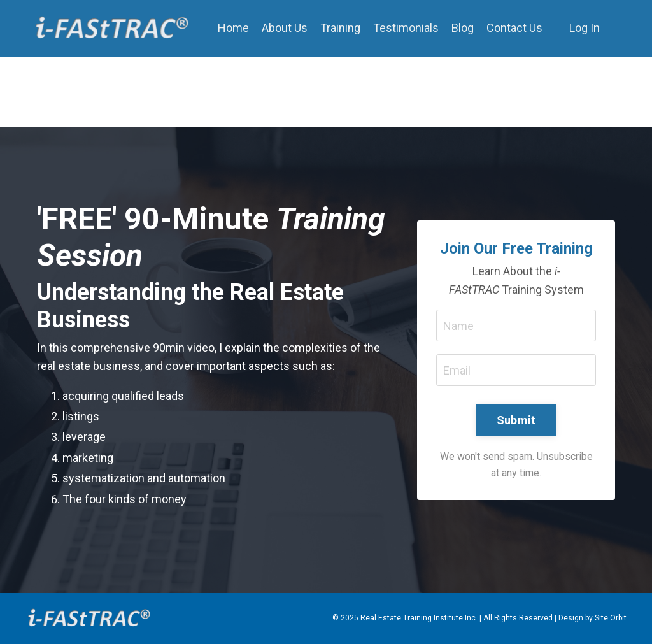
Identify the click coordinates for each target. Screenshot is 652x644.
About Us (285, 28)
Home (233, 28)
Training (340, 28)
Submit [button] (516, 420)
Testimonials (406, 28)
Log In (585, 28)
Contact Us (514, 28)
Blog (463, 28)
